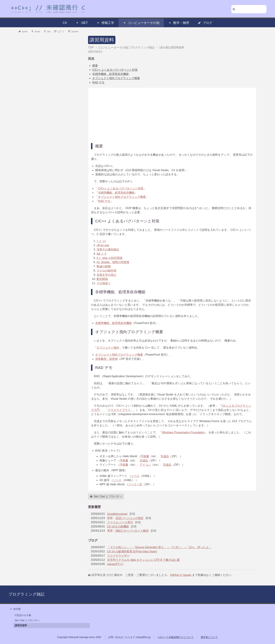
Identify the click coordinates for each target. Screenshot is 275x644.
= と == (101, 241)
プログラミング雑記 (26, 594)
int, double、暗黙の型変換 (113, 262)
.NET (82, 23)
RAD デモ (98, 82)
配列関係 (102, 279)
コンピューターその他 (141, 23)
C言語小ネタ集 (23, 615)
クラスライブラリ (119, 410)
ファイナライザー (118, 556)
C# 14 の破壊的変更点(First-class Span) (132, 551)
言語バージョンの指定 (130, 518)
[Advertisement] (172, 115)
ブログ (205, 23)
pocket (73, 32)
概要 (95, 66)
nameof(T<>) (115, 564)
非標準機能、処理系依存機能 (110, 74)
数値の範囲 (104, 266)
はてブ (59, 32)
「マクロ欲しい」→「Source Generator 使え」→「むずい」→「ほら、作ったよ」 (159, 547)
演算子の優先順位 (108, 250)
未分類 (15, 609)
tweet (23, 32)
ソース (135, 476)
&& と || (101, 254)
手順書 (145, 456)
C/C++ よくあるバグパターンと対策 (115, 70)
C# (65, 23)
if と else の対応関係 (110, 258)
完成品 (165, 456)
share (36, 32)
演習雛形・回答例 (106, 359)
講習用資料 (102, 40)
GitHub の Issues (181, 575)
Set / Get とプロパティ (106, 497)
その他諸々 (104, 283)
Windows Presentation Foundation (183, 432)
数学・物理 (179, 23)
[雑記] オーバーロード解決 (132, 531)
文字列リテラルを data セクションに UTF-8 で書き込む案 (143, 560)
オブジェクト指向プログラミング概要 (116, 78)
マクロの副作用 (106, 271)
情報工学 (105, 23)
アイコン (145, 465)
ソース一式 (135, 484)
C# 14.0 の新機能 (118, 526)
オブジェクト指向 (108, 348)
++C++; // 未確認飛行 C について (176, 637)
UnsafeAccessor (117, 514)
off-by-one (103, 245)
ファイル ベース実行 (120, 522)
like (47, 32)
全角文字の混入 (106, 275)
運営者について (209, 637)
